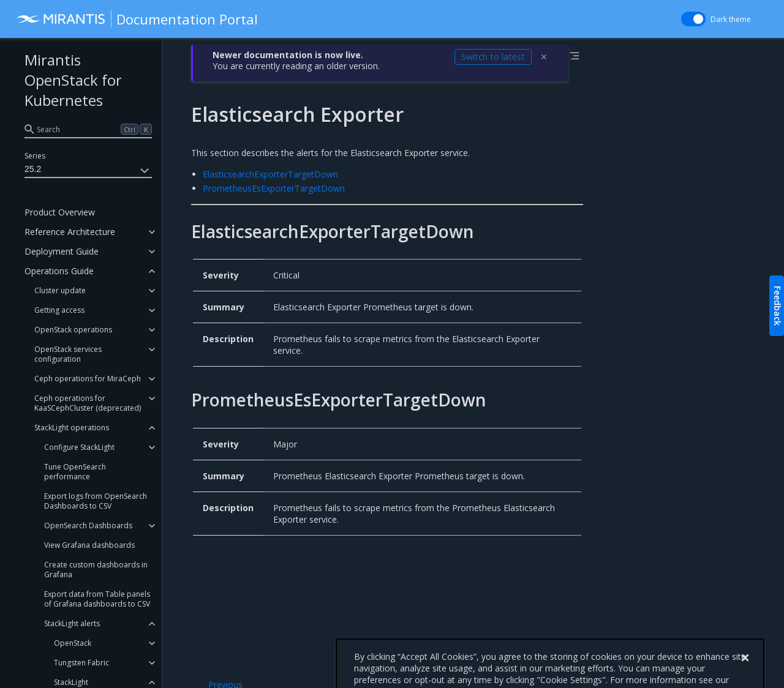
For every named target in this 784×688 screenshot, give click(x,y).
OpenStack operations (73, 330)
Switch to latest (493, 57)
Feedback (778, 306)
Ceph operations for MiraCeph (88, 379)
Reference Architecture (70, 232)
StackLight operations (72, 428)
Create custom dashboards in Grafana (96, 570)
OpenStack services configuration (68, 354)
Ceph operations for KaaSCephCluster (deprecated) (88, 403)
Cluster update (60, 290)
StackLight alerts (72, 623)
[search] (88, 129)
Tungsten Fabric (81, 663)
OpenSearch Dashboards (88, 525)
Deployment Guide (62, 251)
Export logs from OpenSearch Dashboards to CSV (96, 501)
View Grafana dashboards (89, 545)
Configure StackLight (79, 447)
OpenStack (73, 643)
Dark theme (731, 19)
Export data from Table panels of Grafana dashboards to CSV (97, 599)
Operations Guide (59, 271)
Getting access (59, 310)
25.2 (88, 171)
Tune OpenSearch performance (75, 472)
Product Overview (60, 212)
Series (35, 156)
